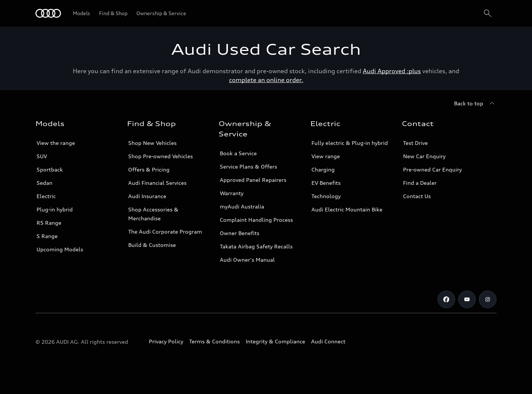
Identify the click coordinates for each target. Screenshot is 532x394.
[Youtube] (467, 299)
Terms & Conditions (214, 341)
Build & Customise (152, 245)
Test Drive (415, 143)
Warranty (232, 193)
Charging (323, 169)
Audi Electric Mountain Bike (347, 209)
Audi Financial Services (157, 183)
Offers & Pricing (149, 169)
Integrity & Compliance (275, 341)
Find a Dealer (420, 183)
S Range (47, 236)
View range (326, 156)
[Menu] (48, 13)
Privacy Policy (166, 341)
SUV (42, 156)
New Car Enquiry (424, 156)
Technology (326, 196)
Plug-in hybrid (55, 209)
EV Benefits (326, 183)
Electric (46, 196)
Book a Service (238, 153)
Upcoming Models (60, 249)
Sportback (50, 169)
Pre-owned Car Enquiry (432, 169)
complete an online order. (266, 80)
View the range (56, 143)
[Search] (488, 13)
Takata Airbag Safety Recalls (256, 246)
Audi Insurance (147, 196)
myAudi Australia (242, 206)
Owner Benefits (240, 233)
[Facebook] (446, 299)
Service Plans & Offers (248, 167)
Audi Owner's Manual (247, 260)
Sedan (45, 183)
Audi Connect (328, 341)
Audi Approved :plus (392, 71)
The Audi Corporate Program (165, 232)
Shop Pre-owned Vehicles (161, 156)
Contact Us (417, 196)
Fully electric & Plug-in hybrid (350, 143)
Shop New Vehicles (152, 143)
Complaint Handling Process (256, 220)
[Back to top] (475, 103)
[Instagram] (488, 299)
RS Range (49, 223)
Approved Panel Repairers (253, 180)
